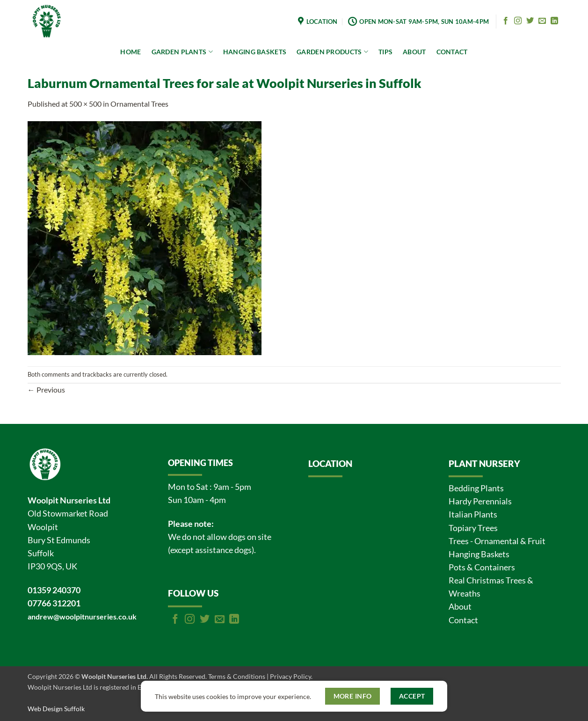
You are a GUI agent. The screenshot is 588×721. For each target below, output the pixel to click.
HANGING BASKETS (255, 52)
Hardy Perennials (480, 501)
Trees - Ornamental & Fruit (497, 541)
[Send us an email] (542, 21)
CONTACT (452, 52)
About (460, 607)
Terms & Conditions (237, 676)
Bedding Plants (476, 488)
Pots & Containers (482, 567)
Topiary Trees (473, 528)
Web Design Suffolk (56, 709)
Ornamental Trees (139, 104)
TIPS (385, 52)
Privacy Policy (290, 676)
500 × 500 (85, 104)
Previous (46, 390)
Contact (463, 620)
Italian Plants (473, 514)
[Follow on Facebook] (506, 21)
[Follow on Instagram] (518, 21)
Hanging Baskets (479, 554)
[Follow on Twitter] (530, 21)
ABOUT (414, 52)
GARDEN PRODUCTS (332, 52)
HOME (131, 52)
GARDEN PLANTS (182, 52)
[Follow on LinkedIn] (554, 21)
